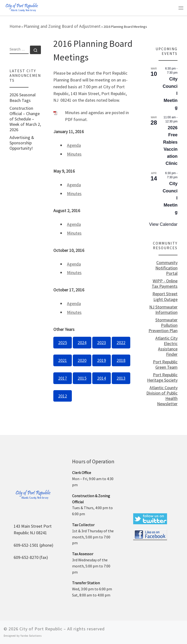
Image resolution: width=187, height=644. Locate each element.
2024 (82, 342)
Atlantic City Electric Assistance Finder (166, 346)
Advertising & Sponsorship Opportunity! (22, 143)
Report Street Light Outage (165, 297)
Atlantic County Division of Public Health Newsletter (162, 396)
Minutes (74, 154)
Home (15, 26)
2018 (121, 360)
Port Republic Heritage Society (162, 377)
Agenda (74, 145)
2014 (102, 378)
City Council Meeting (170, 93)
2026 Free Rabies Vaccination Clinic (170, 146)
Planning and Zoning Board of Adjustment (62, 26)
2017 (63, 378)
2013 (121, 378)
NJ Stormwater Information (163, 310)
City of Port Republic (41, 629)
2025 (63, 342)
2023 (102, 342)
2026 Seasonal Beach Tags (23, 98)
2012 (63, 396)
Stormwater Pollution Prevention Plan (163, 325)
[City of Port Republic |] (22, 7)
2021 (63, 360)
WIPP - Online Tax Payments (165, 284)
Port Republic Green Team (165, 365)
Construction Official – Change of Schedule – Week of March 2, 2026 (25, 119)
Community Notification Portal (166, 268)
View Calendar (163, 224)
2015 (82, 378)
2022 (121, 342)
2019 (102, 360)
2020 (82, 360)
